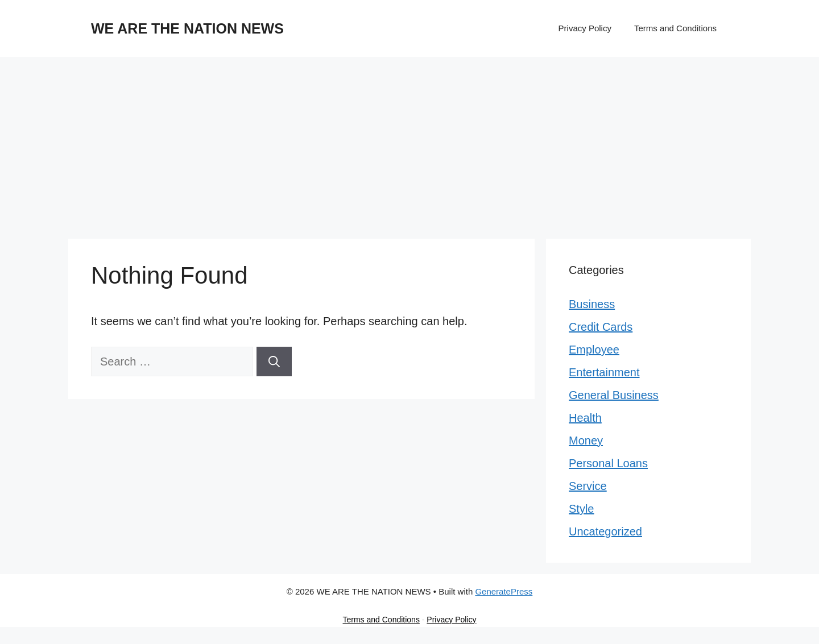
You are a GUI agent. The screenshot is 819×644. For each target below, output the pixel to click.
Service (588, 486)
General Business (614, 395)
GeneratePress (504, 591)
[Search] (274, 362)
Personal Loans (608, 463)
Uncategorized (605, 531)
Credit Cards (601, 327)
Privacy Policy (585, 28)
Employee (594, 350)
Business (592, 304)
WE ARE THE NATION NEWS (187, 28)
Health (585, 418)
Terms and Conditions (675, 28)
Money (586, 441)
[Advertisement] (409, 142)
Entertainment (604, 372)
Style (581, 509)
